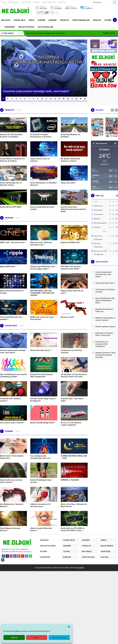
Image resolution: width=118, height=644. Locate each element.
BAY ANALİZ (80, 568)
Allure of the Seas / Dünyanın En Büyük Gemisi (74, 505)
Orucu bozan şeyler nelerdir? (12, 423)
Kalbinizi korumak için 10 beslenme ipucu (40, 505)
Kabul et (14, 638)
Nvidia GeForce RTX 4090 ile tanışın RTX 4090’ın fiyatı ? (73, 529)
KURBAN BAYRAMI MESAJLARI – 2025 (74, 457)
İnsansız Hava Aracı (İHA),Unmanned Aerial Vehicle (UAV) (73, 209)
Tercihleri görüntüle (59, 638)
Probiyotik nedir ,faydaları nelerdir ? (10, 400)
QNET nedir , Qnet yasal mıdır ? (13, 242)
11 (46, 99)
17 (72, 99)
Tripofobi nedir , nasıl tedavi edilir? (72, 400)
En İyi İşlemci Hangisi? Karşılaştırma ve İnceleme (41, 136)
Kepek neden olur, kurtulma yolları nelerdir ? (11, 481)
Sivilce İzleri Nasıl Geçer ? (41, 350)
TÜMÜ (19, 110)
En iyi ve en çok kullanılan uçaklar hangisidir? (71, 424)
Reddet (37, 638)
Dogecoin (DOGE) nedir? (70, 242)
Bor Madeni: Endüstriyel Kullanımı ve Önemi (70, 160)
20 (85, 99)
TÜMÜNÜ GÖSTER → (110, 33)
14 (59, 99)
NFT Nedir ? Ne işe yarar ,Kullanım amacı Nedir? (71, 268)
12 (51, 99)
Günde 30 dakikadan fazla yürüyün (41, 481)
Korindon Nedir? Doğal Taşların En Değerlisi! (43, 400)
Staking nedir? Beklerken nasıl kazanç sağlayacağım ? (43, 268)
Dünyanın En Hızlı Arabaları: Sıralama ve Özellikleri (11, 136)
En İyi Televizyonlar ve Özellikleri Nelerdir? (44, 184)
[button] (69, 627)
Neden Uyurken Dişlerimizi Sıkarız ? (41, 529)
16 (68, 99)
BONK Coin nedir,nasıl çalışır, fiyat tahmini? (42, 318)
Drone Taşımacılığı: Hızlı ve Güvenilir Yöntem (11, 184)
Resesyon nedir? (68, 317)
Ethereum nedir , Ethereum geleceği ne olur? (41, 244)
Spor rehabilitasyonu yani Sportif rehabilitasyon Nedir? (13, 376)
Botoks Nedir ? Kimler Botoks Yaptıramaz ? (12, 457)
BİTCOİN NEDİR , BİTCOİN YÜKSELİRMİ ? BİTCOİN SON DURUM (42, 293)
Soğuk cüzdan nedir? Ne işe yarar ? (72, 292)
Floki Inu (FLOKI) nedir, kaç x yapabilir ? (11, 318)
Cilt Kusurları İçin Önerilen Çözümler (71, 351)
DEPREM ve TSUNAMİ (70, 480)
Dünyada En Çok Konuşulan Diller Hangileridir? (42, 376)
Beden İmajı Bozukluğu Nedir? (42, 423)
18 (76, 99)
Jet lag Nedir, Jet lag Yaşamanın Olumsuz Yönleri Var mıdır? (74, 376)
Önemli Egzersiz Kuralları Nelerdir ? (10, 529)
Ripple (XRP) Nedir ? (8, 267)
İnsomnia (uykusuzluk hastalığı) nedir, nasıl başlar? (46, 33)
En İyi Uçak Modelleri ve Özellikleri (70, 136)
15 (64, 99)
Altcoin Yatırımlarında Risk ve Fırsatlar (12, 292)
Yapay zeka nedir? (68, 183)
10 (42, 99)
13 (55, 99)
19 (81, 99)
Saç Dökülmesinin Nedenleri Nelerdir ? (12, 505)
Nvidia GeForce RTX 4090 (11, 207)
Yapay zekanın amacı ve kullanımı (40, 160)
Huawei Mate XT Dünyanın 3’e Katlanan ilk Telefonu (12, 160)
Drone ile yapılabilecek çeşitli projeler (42, 208)
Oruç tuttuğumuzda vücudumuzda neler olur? (41, 457)
